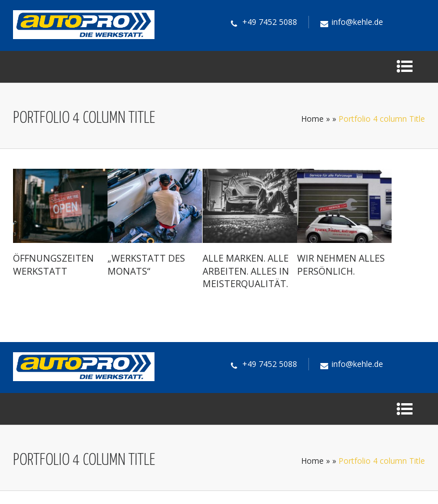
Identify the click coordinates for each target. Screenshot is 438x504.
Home (312, 119)
